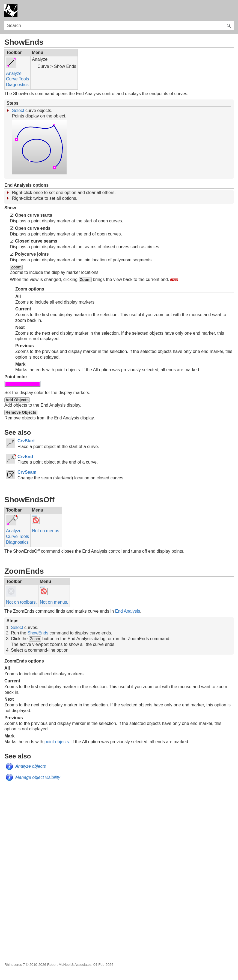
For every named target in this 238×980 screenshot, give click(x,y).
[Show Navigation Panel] (231, 11)
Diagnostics (17, 85)
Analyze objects (31, 766)
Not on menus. (46, 531)
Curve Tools (17, 79)
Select (18, 111)
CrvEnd (25, 457)
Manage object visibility (38, 777)
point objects (57, 742)
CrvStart (26, 441)
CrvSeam (27, 472)
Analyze (14, 73)
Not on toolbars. (21, 602)
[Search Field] (119, 26)
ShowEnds (38, 633)
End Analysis (128, 611)
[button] (229, 26)
